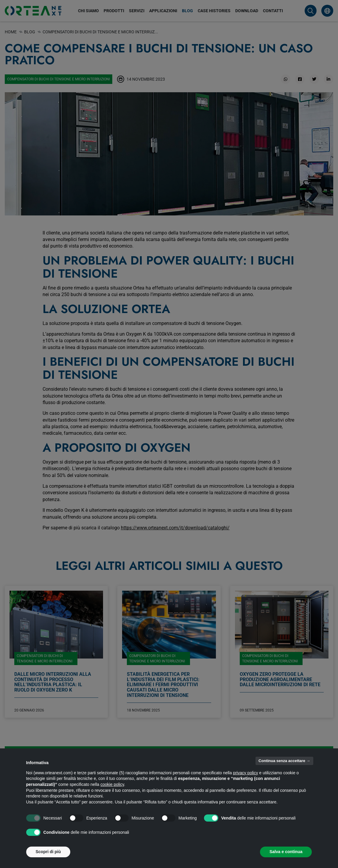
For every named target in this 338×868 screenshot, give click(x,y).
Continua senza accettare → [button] (284, 761)
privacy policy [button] (245, 773)
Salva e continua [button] (286, 852)
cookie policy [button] (112, 784)
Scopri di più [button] (48, 852)
